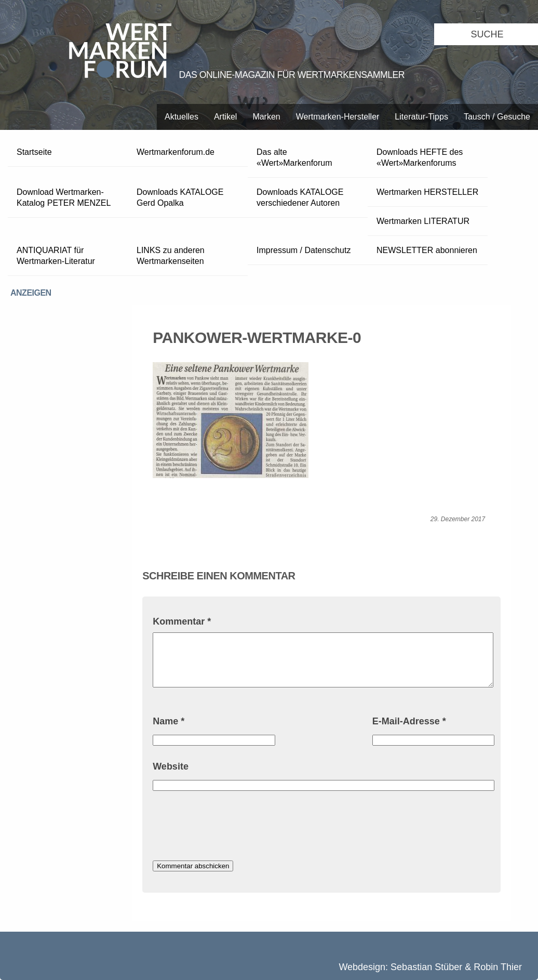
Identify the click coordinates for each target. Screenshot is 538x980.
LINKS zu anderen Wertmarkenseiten (171, 256)
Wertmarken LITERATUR (423, 221)
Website (171, 766)
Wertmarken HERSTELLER (427, 192)
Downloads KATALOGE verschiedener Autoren (300, 197)
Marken (266, 117)
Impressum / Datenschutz (304, 250)
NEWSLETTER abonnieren (427, 250)
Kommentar (182, 621)
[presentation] (232, 827)
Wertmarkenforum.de (176, 152)
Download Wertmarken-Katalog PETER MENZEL (64, 197)
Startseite (34, 152)
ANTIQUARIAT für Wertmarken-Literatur (56, 256)
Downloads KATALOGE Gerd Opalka (180, 197)
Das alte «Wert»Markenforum (294, 157)
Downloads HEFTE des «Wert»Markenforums (420, 157)
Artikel (225, 117)
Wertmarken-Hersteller (338, 117)
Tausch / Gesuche (497, 117)
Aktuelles (181, 117)
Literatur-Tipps (421, 117)
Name (169, 721)
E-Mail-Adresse (409, 721)
